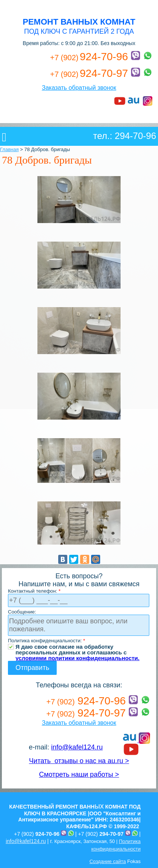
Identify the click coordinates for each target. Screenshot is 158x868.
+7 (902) (37, 834)
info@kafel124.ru (77, 747)
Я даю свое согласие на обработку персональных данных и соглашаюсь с (77, 647)
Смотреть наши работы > (79, 774)
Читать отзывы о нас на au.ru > (79, 761)
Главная (9, 149)
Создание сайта (108, 861)
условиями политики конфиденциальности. (77, 658)
